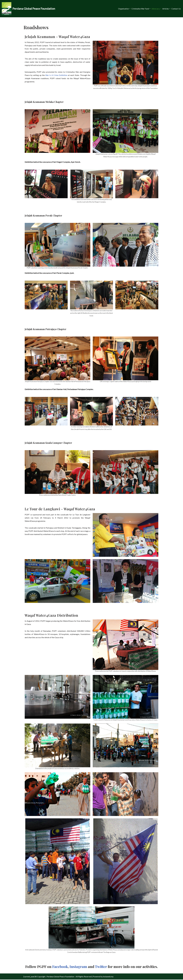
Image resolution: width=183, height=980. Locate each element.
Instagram (78, 967)
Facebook (60, 967)
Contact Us (176, 9)
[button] (130, 9)
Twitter (101, 967)
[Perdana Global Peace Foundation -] (28, 9)
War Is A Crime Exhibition (56, 75)
